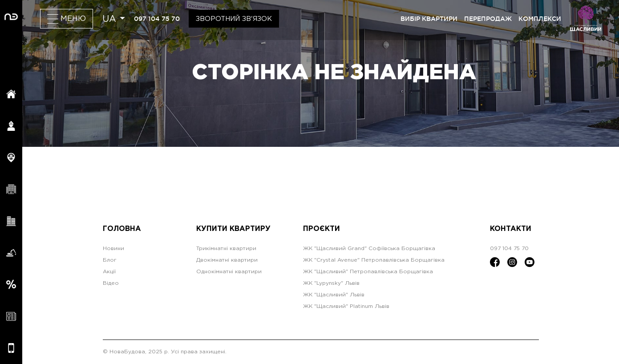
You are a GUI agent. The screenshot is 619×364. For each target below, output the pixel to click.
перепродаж (488, 19)
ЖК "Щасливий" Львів (334, 295)
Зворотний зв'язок (234, 19)
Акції (109, 272)
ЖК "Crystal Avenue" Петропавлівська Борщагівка (374, 260)
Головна (122, 229)
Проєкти (322, 229)
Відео (111, 283)
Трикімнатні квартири (226, 249)
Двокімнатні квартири (227, 260)
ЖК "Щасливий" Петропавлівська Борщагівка (368, 272)
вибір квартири (429, 19)
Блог (110, 260)
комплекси (540, 19)
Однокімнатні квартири (229, 272)
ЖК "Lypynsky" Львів (331, 283)
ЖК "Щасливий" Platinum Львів (346, 306)
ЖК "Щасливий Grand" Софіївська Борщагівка (369, 249)
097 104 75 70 (157, 19)
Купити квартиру (233, 229)
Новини (113, 249)
